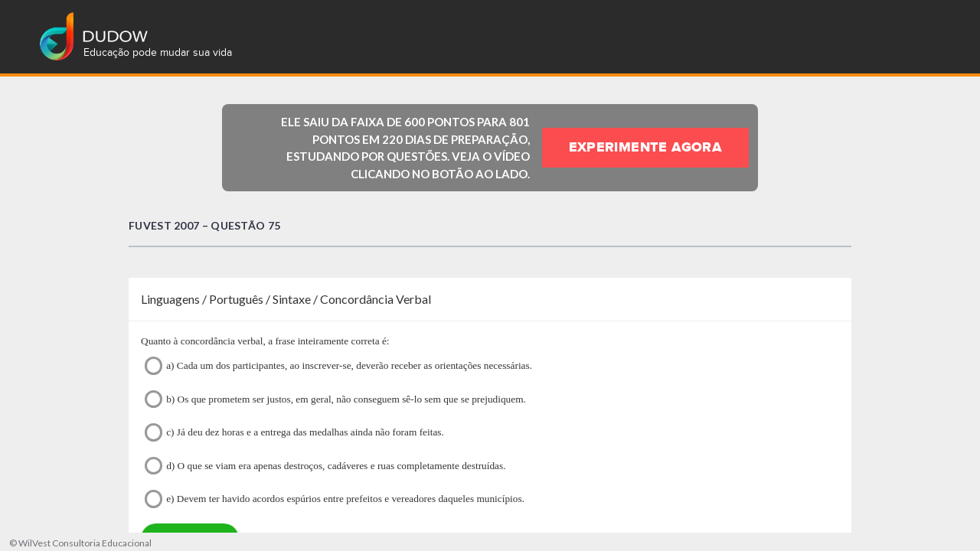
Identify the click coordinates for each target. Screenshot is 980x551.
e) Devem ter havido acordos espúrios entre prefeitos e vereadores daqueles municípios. (335, 499)
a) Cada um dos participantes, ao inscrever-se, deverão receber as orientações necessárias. (338, 365)
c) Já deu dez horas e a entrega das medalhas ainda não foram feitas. (294, 432)
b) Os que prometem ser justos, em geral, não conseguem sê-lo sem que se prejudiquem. (335, 399)
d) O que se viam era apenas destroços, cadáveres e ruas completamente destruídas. (325, 466)
